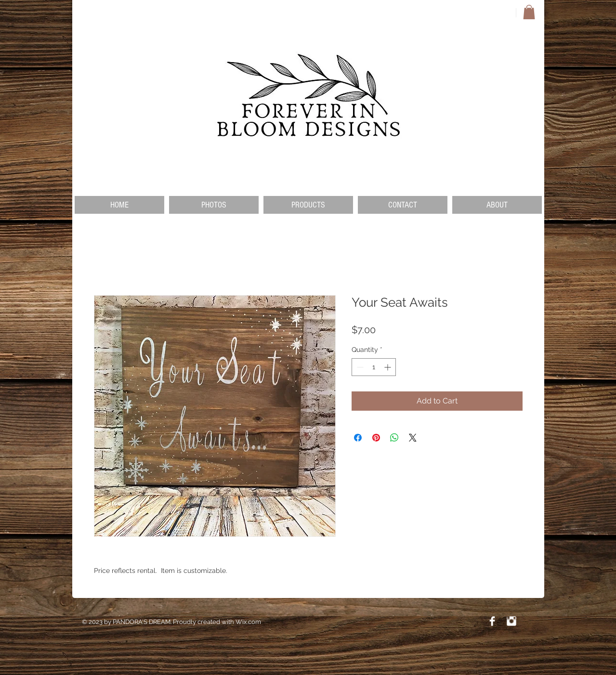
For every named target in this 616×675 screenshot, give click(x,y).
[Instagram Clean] (511, 621)
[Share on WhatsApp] (394, 438)
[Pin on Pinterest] (376, 438)
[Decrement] (359, 367)
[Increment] (388, 367)
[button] (529, 12)
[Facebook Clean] (492, 621)
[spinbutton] (374, 367)
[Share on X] (413, 438)
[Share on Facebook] (358, 438)
